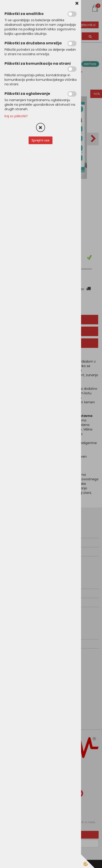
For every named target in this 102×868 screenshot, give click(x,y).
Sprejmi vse (41, 140)
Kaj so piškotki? (16, 116)
